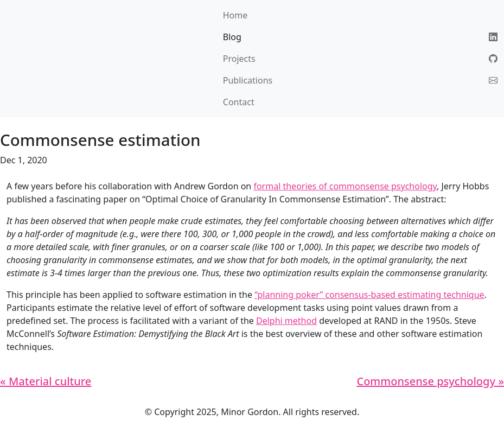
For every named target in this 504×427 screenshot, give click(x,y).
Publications (248, 80)
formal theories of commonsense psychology (345, 186)
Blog (232, 37)
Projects (239, 59)
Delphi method (286, 321)
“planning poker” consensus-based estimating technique (369, 295)
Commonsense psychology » (430, 381)
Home (235, 15)
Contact (239, 102)
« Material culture (46, 381)
